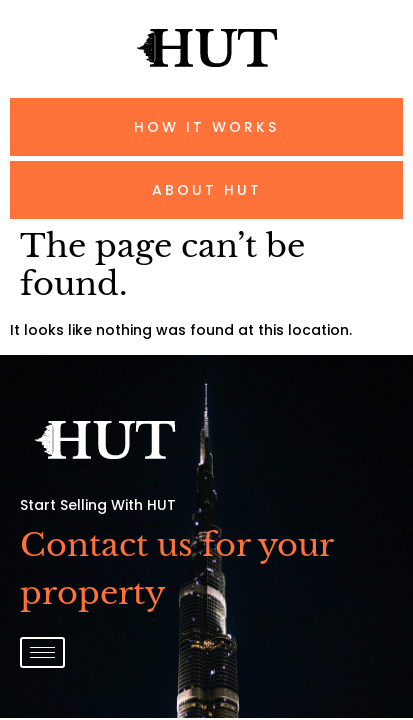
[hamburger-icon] (42, 652)
